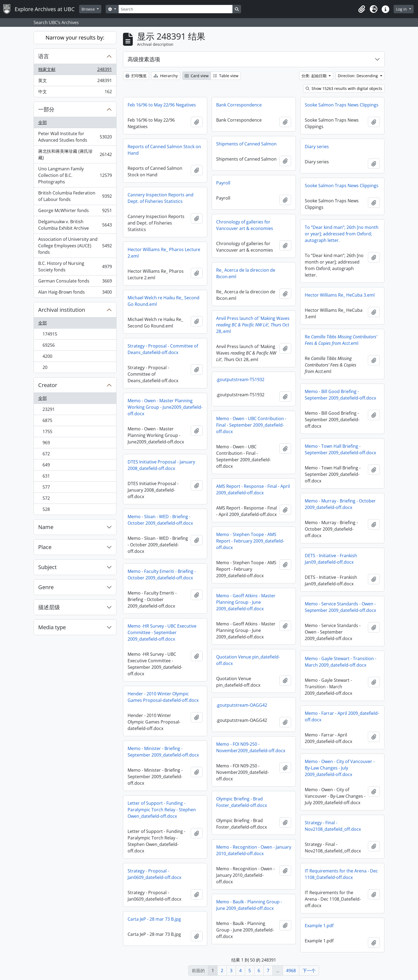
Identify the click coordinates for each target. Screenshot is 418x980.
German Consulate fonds (75, 282)
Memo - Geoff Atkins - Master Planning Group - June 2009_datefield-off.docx (246, 602)
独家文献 (75, 71)
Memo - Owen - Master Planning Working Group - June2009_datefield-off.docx (165, 407)
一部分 (46, 109)
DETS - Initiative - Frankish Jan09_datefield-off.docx (331, 559)
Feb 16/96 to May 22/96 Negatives (162, 105)
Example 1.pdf (319, 926)
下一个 (309, 971)
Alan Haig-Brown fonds (75, 293)
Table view (226, 76)
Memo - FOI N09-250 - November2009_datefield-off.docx (251, 747)
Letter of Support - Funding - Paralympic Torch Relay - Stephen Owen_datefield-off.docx (162, 810)
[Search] (176, 9)
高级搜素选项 (144, 59)
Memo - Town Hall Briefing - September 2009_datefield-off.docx (340, 449)
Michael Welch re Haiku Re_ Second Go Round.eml (163, 301)
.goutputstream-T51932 (240, 379)
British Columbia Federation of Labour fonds (75, 196)
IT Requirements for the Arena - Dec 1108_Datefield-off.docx (341, 874)
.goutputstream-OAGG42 (242, 705)
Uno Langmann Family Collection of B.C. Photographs (75, 175)
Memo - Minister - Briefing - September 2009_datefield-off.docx (163, 752)
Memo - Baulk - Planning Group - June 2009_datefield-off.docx (249, 905)
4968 (291, 971)
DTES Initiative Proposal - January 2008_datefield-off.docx (161, 465)
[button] (362, 9)
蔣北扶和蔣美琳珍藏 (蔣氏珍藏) (75, 154)
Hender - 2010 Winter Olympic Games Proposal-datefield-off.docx (163, 697)
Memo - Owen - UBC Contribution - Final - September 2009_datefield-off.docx (251, 425)
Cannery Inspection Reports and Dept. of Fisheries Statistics (161, 198)
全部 (43, 122)
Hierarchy (166, 76)
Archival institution (62, 310)
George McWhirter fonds (75, 212)
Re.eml (341, 340)
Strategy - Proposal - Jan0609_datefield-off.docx (154, 874)
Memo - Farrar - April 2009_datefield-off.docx (342, 716)
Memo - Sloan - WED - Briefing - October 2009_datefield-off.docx (160, 520)
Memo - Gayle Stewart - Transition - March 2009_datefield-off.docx (341, 662)
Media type (52, 627)
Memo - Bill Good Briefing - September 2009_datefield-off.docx (340, 395)
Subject (47, 567)
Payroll (223, 183)
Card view (197, 76)
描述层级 (49, 607)
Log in (402, 9)
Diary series (317, 147)
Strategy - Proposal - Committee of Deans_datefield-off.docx (163, 349)
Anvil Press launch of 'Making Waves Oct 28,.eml (253, 325)
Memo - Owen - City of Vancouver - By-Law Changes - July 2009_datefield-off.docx (340, 768)
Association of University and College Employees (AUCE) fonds (75, 246)
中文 (75, 93)
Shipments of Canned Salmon (246, 144)
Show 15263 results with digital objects (344, 88)
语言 (44, 56)
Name (46, 527)
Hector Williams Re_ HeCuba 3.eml (340, 295)
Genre (46, 587)
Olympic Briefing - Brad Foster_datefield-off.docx (242, 802)
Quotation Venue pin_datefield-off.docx (248, 660)
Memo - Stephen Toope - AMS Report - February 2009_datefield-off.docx (250, 541)
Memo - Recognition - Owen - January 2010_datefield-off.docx (254, 850)
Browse (89, 9)
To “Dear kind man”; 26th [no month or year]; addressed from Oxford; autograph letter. (342, 234)
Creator (48, 385)
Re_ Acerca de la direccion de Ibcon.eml (246, 273)
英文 (75, 82)
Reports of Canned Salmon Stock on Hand (164, 150)
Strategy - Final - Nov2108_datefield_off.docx (333, 826)
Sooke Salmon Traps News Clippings (342, 105)
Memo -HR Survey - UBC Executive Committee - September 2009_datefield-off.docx (162, 632)
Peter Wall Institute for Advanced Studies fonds (75, 137)
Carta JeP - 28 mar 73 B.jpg (154, 919)
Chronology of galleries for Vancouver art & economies (245, 225)
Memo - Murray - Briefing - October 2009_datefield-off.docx (340, 504)
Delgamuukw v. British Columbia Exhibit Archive (75, 225)
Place (45, 547)
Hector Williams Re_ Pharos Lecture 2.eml (164, 253)
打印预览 (136, 76)
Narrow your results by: (75, 38)
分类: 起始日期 (315, 76)
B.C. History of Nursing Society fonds (75, 267)
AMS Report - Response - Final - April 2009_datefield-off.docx (253, 489)
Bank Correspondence (239, 105)
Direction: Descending (358, 76)
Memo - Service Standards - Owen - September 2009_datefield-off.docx (340, 607)
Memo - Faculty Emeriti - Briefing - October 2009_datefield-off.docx (162, 575)
